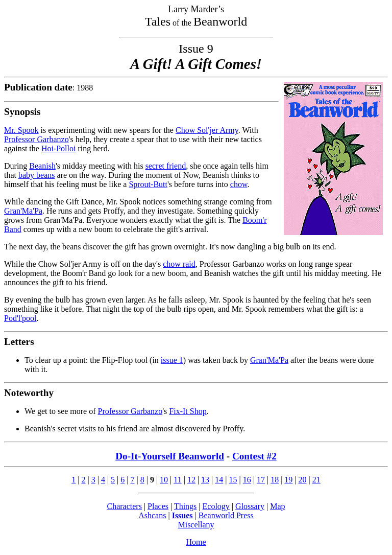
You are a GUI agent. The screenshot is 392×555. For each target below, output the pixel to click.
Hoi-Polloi (59, 148)
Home (196, 542)
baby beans (37, 175)
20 (303, 480)
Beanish (42, 166)
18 (275, 480)
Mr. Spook (21, 130)
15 (233, 480)
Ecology (216, 506)
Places (158, 506)
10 (164, 480)
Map (277, 506)
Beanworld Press (226, 515)
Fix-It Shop (188, 411)
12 (191, 480)
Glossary (250, 506)
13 (205, 480)
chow (239, 184)
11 (177, 480)
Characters (124, 506)
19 (288, 480)
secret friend (166, 166)
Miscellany (196, 525)
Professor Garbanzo (36, 139)
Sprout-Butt (148, 184)
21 (316, 480)
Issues (182, 515)
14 (219, 480)
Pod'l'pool (20, 318)
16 (247, 480)
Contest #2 (254, 456)
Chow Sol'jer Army (207, 130)
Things (185, 506)
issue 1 (172, 360)
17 (261, 480)
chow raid (179, 264)
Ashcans (152, 515)
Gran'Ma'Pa (23, 211)
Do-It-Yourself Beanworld (170, 456)
